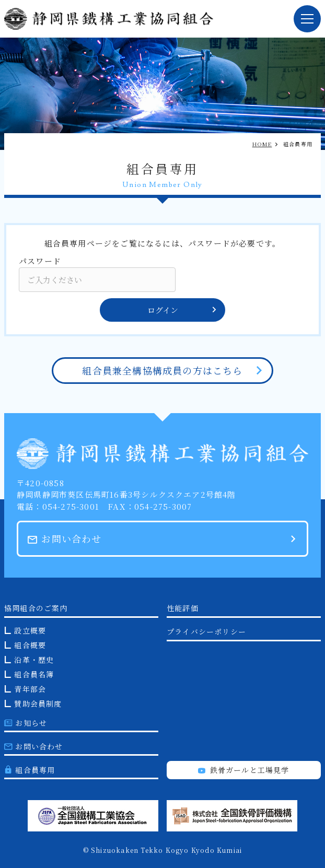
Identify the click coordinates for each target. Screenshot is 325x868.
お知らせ (26, 723)
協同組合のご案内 (36, 608)
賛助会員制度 (38, 703)
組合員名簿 (34, 674)
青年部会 (30, 689)
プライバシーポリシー (206, 631)
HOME (262, 144)
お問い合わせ (65, 538)
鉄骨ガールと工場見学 (243, 770)
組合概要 (30, 645)
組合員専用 (30, 770)
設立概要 (30, 630)
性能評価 (183, 608)
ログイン (183, 310)
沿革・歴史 (34, 660)
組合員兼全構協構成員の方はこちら (162, 370)
